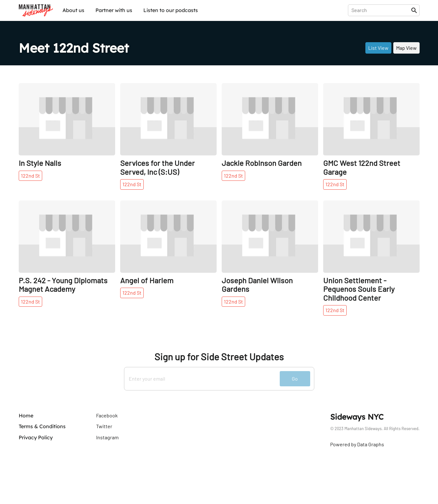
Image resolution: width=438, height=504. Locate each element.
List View (378, 48)
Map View (406, 48)
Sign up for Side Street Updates (219, 357)
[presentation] (381, 10)
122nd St (30, 176)
